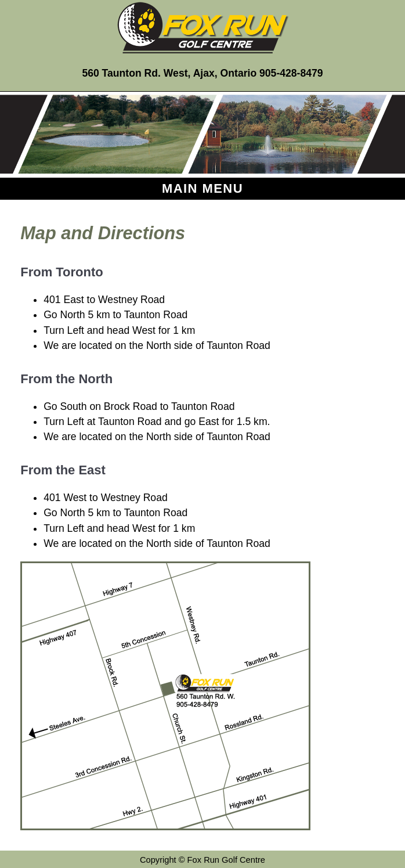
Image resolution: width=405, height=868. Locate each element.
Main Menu (202, 188)
